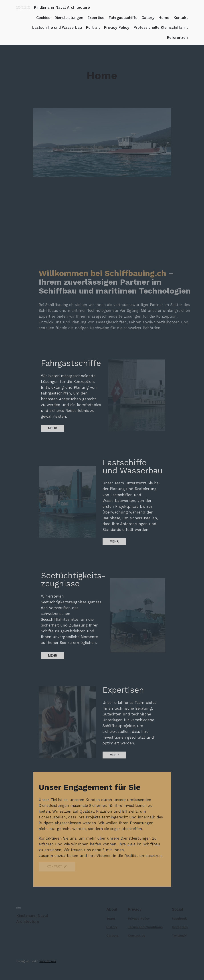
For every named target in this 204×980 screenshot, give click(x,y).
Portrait (93, 27)
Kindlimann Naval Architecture (62, 7)
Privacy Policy (117, 27)
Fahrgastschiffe (123, 18)
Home (164, 18)
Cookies (43, 18)
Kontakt (181, 18)
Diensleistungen (69, 18)
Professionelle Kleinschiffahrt (161, 27)
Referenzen (177, 37)
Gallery (148, 18)
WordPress (48, 961)
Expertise (96, 18)
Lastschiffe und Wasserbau (57, 27)
